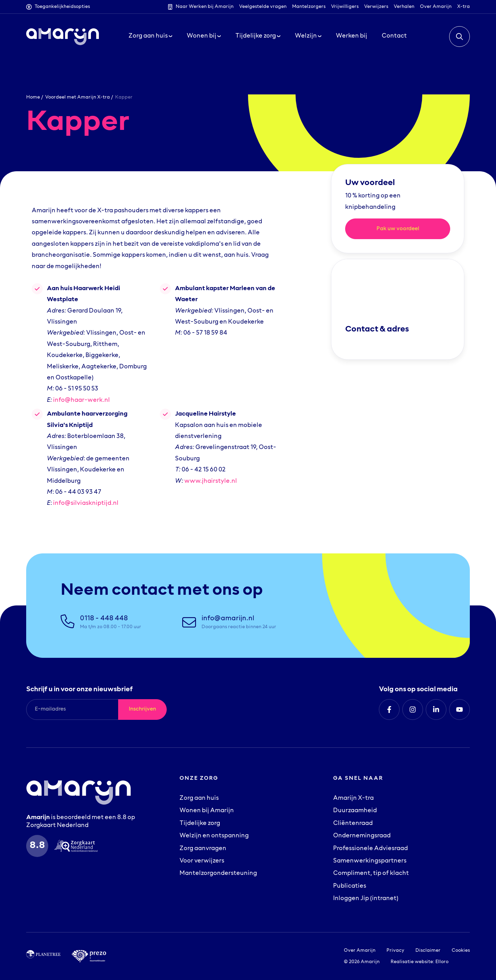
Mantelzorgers (309, 7)
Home (33, 97)
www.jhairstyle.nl (211, 481)
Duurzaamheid (355, 811)
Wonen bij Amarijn (207, 811)
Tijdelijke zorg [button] (258, 39)
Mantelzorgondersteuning (218, 874)
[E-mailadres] (72, 710)
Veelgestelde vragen (263, 7)
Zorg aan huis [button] (150, 39)
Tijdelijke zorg (200, 824)
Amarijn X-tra (353, 798)
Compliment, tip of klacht (371, 874)
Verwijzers (376, 7)
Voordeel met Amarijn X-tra (77, 97)
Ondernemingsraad (362, 836)
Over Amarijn (436, 7)
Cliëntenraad (353, 824)
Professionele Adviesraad (370, 849)
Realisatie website (412, 962)
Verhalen (404, 7)
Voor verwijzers (202, 861)
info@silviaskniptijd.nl (86, 503)
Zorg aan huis (199, 798)
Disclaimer (428, 951)
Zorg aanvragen (203, 849)
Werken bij (352, 39)
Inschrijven (142, 709)
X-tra (463, 7)
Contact (394, 39)
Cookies (461, 951)
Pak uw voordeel (398, 229)
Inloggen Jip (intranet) (366, 899)
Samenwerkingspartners (370, 861)
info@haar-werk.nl (81, 400)
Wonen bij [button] (204, 39)
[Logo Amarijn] (63, 40)
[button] (459, 40)
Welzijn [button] (308, 39)
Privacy (395, 951)
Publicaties (350, 886)
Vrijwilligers (345, 7)
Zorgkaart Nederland (57, 826)
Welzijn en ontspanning (214, 836)
